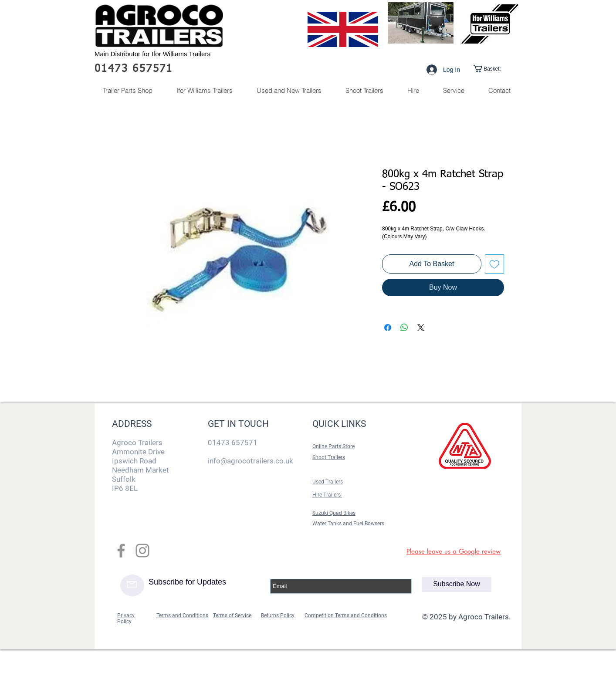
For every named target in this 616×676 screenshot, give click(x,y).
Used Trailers (328, 482)
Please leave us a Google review (454, 551)
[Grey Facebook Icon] (121, 551)
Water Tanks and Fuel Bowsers (348, 524)
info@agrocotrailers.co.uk (250, 461)
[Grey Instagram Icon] (142, 551)
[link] (494, 69)
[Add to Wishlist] (494, 264)
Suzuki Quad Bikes (334, 513)
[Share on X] (421, 328)
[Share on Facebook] (388, 328)
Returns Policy (278, 615)
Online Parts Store (333, 446)
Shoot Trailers (329, 457)
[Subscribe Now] (457, 584)
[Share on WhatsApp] (404, 328)
